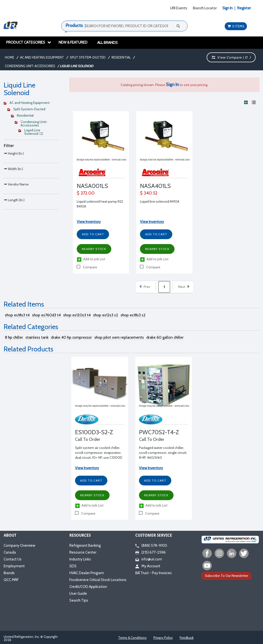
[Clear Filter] (30, 103)
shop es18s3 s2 (133, 315)
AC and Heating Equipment (42, 57)
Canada (10, 552)
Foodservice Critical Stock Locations (98, 580)
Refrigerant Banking (85, 545)
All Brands (107, 43)
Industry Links (80, 559)
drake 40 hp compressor (71, 337)
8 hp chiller (14, 337)
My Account (148, 566)
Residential (121, 57)
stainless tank (37, 337)
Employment (14, 566)
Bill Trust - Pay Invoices (154, 573)
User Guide (78, 594)
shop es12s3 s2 (106, 315)
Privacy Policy (163, 638)
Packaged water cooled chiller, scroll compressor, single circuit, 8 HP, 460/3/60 (163, 453)
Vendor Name (16, 205)
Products (74, 25)
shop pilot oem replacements (119, 337)
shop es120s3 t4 (77, 315)
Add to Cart (93, 234)
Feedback (187, 638)
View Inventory (89, 222)
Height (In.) (14, 153)
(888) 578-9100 (151, 545)
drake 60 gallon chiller (165, 337)
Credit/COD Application (88, 587)
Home (10, 57)
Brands (9, 573)
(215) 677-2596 (150, 552)
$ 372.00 (86, 193)
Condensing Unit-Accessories (30, 66)
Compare (87, 267)
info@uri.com (149, 559)
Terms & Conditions (132, 638)
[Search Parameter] (31, 164)
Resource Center (83, 552)
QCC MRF (11, 580)
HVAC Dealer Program (87, 573)
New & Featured (73, 42)
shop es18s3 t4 (17, 315)
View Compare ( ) (231, 57)
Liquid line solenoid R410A (160, 201)
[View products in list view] (254, 102)
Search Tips (79, 600)
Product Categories (29, 42)
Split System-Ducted (88, 57)
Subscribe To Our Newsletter (226, 576)
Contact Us (13, 559)
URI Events (179, 8)
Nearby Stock (94, 249)
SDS (73, 566)
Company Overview (19, 545)
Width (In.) (13, 179)
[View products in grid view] (246, 102)
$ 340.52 (149, 193)
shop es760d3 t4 (46, 315)
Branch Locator (205, 8)
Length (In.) (14, 231)
